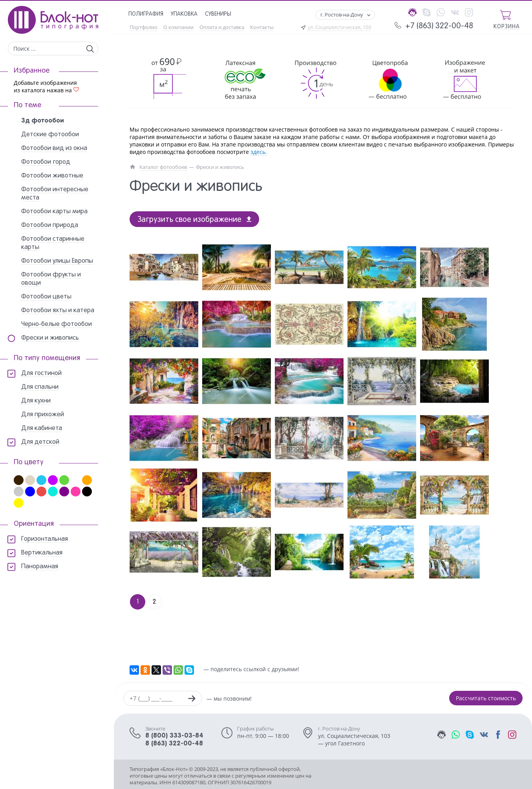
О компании (178, 27)
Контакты (262, 27)
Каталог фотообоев (163, 167)
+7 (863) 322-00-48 (439, 26)
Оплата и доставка (222, 27)
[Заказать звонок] (192, 699)
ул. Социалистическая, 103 (339, 27)
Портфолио (144, 27)
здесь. (259, 152)
